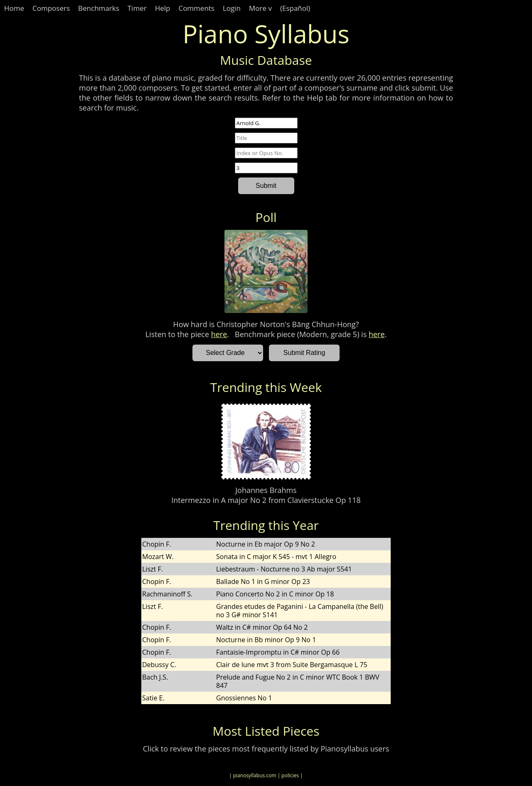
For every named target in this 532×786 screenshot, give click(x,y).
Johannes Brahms (266, 490)
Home (14, 8)
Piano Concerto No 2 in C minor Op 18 (275, 594)
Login (232, 8)
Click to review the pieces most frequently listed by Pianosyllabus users (266, 749)
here (219, 334)
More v (260, 8)
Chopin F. (157, 544)
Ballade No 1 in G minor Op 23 (263, 581)
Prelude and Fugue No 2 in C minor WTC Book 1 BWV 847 (298, 681)
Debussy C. (159, 665)
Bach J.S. (155, 677)
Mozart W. (158, 557)
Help (163, 8)
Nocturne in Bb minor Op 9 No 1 (266, 640)
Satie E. (153, 698)
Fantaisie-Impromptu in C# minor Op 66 (278, 652)
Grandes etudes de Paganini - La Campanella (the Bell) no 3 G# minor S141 (300, 611)
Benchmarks (99, 8)
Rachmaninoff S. (167, 594)
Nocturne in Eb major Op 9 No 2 (266, 544)
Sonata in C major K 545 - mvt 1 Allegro (276, 557)
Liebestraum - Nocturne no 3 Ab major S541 (284, 569)
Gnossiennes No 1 (244, 698)
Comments (196, 8)
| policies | (290, 775)
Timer (137, 8)
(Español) (295, 8)
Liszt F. (153, 569)
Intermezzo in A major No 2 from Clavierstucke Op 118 (266, 500)
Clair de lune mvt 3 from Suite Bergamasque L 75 (292, 665)
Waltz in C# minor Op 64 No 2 (262, 627)
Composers (51, 8)
